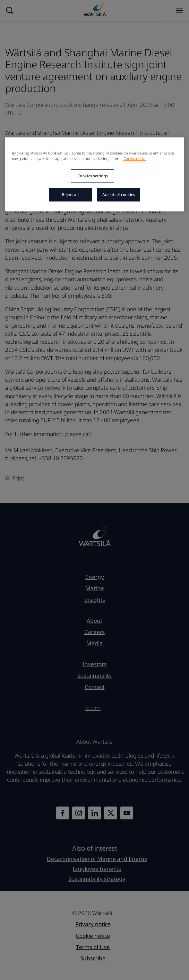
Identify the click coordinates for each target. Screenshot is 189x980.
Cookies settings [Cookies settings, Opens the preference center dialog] (93, 176)
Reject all (70, 195)
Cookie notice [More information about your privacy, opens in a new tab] (135, 159)
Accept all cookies (119, 195)
